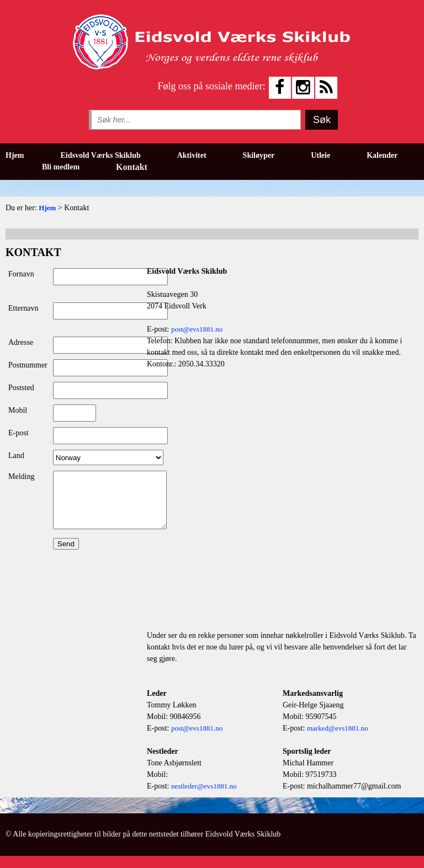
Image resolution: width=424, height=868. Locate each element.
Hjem (15, 155)
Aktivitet (192, 155)
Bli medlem (61, 167)
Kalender (382, 155)
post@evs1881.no (197, 329)
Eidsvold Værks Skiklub (100, 155)
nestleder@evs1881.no (204, 786)
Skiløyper (259, 155)
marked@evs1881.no (338, 728)
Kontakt (132, 167)
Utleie (320, 155)
